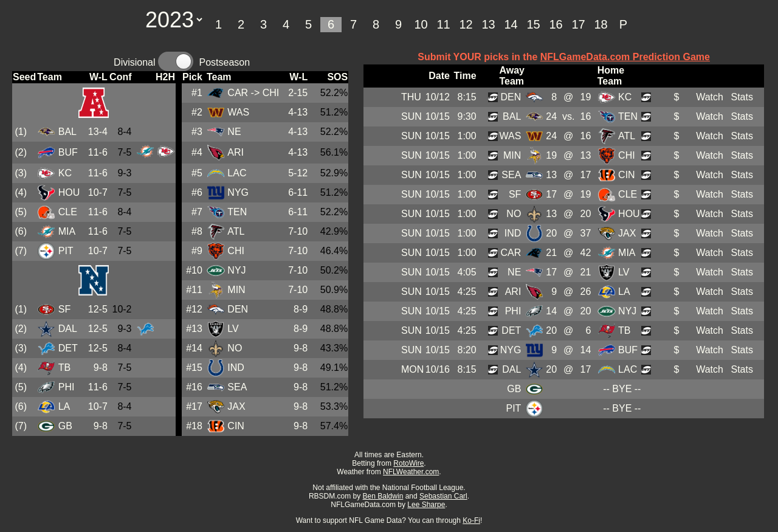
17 (578, 24)
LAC (237, 173)
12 (466, 24)
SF (64, 309)
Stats (742, 97)
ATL (236, 231)
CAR (238, 93)
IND (236, 368)
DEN (238, 309)
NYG (238, 192)
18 (601, 24)
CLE (68, 212)
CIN (236, 426)
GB (65, 426)
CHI (236, 251)
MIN (236, 290)
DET (68, 348)
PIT (66, 251)
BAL (67, 132)
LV (233, 329)
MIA (67, 231)
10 (421, 24)
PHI (67, 387)
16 (556, 24)
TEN (237, 212)
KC (65, 173)
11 (443, 24)
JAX (236, 406)
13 (488, 24)
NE (234, 132)
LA (64, 406)
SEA (237, 387)
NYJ (236, 270)
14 (511, 24)
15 (533, 24)
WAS (238, 112)
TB (64, 368)
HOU (69, 192)
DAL (68, 329)
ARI (236, 152)
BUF (68, 152)
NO (235, 348)
